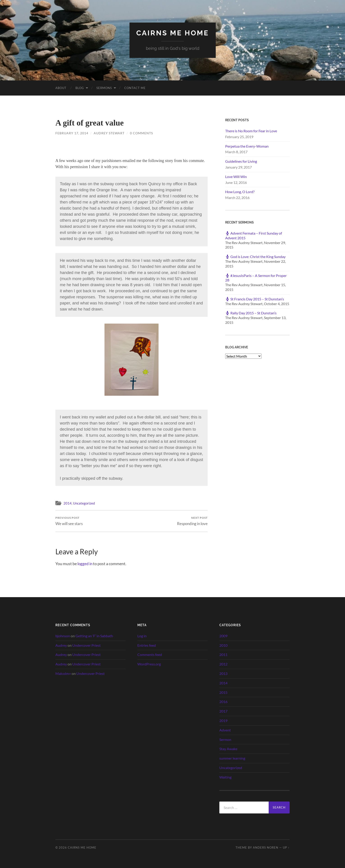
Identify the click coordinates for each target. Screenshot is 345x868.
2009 (223, 636)
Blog (80, 88)
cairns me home (172, 33)
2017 (223, 711)
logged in (85, 563)
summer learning (232, 758)
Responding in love (192, 521)
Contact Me (135, 88)
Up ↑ (286, 847)
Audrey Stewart (109, 133)
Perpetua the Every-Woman (247, 146)
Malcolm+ (63, 673)
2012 (223, 664)
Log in (142, 636)
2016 (223, 702)
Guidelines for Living (241, 161)
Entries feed (147, 645)
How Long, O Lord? (240, 192)
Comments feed (150, 654)
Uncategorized (84, 503)
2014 (68, 503)
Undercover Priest (86, 645)
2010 (223, 645)
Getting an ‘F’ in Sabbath (94, 636)
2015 (223, 692)
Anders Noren (266, 847)
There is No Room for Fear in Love (251, 131)
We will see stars (69, 521)
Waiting (225, 777)
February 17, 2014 (72, 133)
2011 (223, 654)
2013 (223, 673)
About (61, 88)
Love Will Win (236, 176)
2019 (223, 721)
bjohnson (63, 636)
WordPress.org (149, 664)
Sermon (225, 739)
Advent (225, 730)
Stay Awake (228, 749)
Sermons (104, 88)
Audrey (61, 645)
